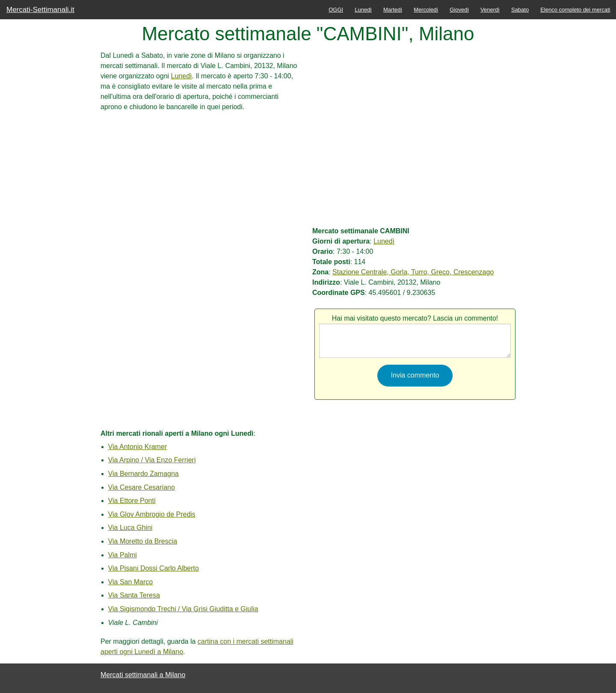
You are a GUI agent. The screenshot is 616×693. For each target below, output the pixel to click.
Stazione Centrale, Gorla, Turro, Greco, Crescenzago (413, 272)
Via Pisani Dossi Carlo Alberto (154, 568)
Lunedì (363, 10)
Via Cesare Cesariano (142, 487)
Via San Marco (131, 582)
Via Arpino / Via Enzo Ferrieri (152, 460)
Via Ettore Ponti (132, 501)
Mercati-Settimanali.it (40, 10)
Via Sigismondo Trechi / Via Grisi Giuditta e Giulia (183, 609)
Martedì (393, 10)
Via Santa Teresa (134, 595)
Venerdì (490, 10)
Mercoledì (426, 10)
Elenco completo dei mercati (575, 10)
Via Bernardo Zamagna (144, 474)
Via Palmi (123, 555)
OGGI (336, 10)
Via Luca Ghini (130, 528)
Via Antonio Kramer (138, 447)
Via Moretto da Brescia (143, 541)
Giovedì (459, 10)
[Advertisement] (201, 172)
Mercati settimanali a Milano (143, 675)
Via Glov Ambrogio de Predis (152, 514)
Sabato (520, 10)
